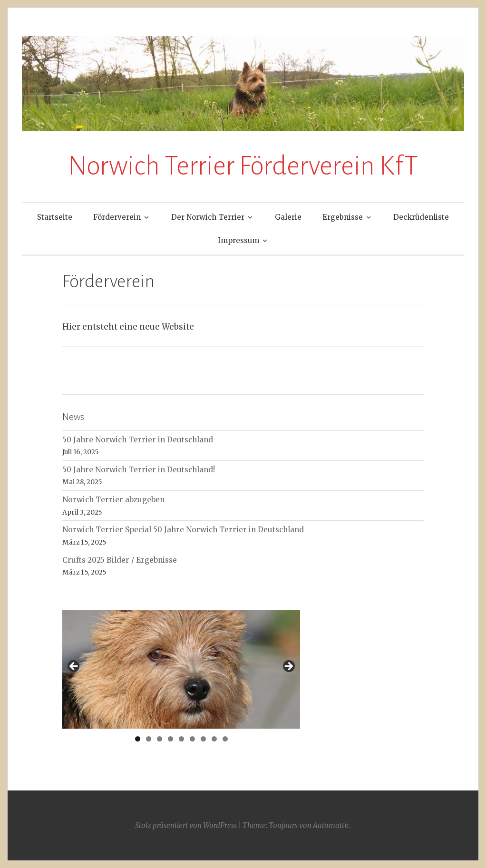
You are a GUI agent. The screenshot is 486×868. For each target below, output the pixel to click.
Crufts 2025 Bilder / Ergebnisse (120, 560)
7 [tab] (203, 739)
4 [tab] (170, 739)
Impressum (238, 240)
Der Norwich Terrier (208, 217)
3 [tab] (160, 739)
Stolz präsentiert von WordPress (186, 825)
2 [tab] (149, 739)
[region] (181, 669)
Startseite (55, 217)
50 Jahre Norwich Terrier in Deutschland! (139, 470)
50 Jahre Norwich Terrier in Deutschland (138, 440)
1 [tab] (138, 739)
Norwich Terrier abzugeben (113, 500)
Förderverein (117, 217)
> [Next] (288, 667)
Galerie (288, 217)
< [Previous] (74, 667)
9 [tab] (225, 739)
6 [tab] (192, 739)
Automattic (331, 825)
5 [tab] (181, 739)
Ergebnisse (343, 217)
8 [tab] (214, 739)
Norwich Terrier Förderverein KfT (243, 166)
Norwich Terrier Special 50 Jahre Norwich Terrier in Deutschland (183, 530)
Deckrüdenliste (421, 217)
